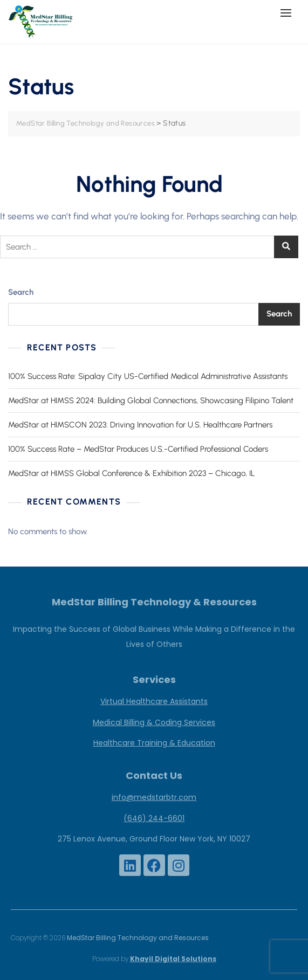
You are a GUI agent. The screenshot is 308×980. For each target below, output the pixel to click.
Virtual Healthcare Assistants (154, 701)
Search (21, 292)
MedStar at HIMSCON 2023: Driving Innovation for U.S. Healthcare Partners (140, 425)
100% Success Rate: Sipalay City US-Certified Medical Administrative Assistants (148, 376)
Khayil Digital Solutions (173, 959)
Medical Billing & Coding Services (154, 722)
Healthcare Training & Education (154, 743)
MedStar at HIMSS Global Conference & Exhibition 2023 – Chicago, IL (132, 473)
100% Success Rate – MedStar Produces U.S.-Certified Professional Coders (138, 449)
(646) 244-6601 (154, 818)
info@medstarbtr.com (154, 797)
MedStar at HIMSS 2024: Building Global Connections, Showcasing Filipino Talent (151, 401)
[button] (289, 13)
